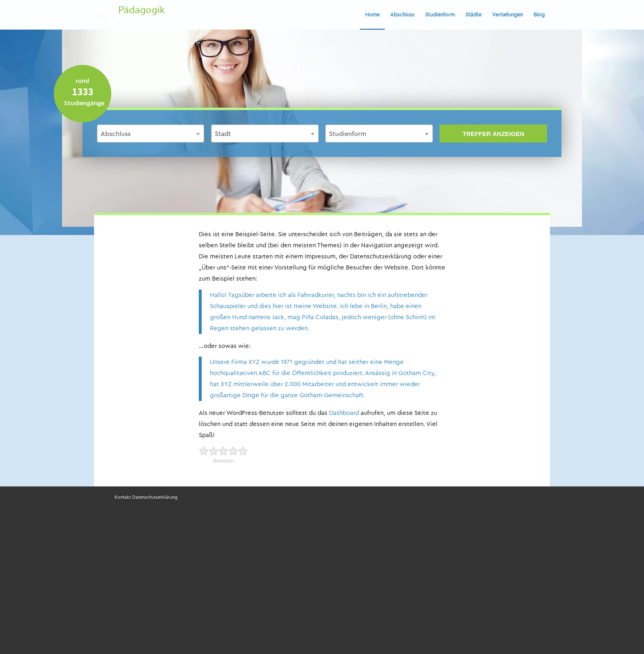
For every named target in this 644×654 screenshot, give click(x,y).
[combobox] (151, 134)
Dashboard (344, 413)
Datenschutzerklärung (155, 497)
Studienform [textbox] (348, 134)
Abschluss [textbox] (116, 134)
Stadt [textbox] (223, 134)
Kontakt (123, 497)
